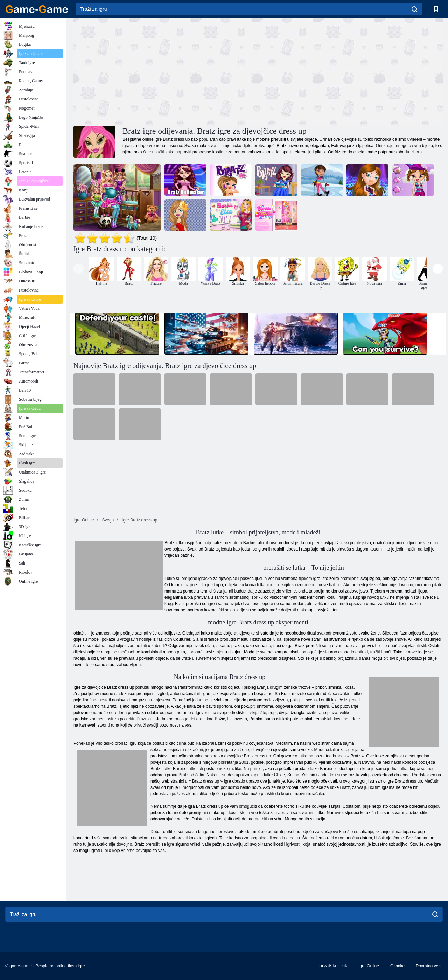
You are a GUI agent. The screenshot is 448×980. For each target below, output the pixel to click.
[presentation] (79, 269)
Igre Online (369, 966)
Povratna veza (429, 966)
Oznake (397, 966)
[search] (415, 9)
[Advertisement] (166, 71)
